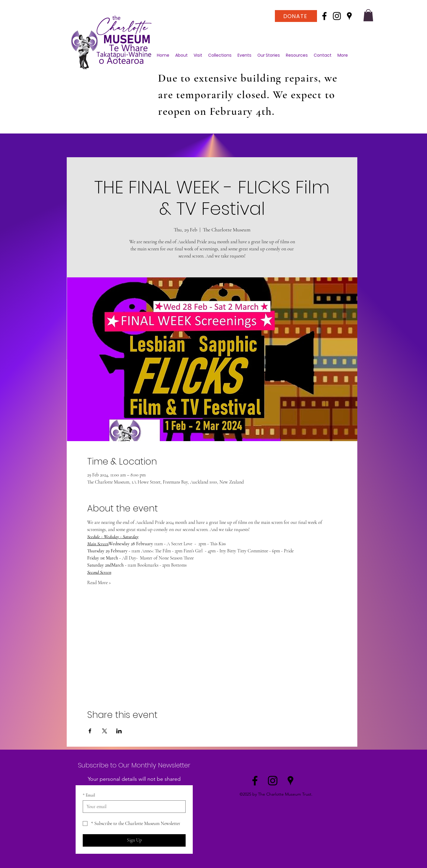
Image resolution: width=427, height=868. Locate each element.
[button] (368, 15)
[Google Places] (349, 16)
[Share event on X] (105, 731)
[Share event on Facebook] (90, 731)
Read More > (99, 583)
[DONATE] (296, 16)
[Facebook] (324, 16)
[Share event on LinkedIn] (119, 731)
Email (89, 795)
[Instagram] (337, 16)
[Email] (132, 807)
